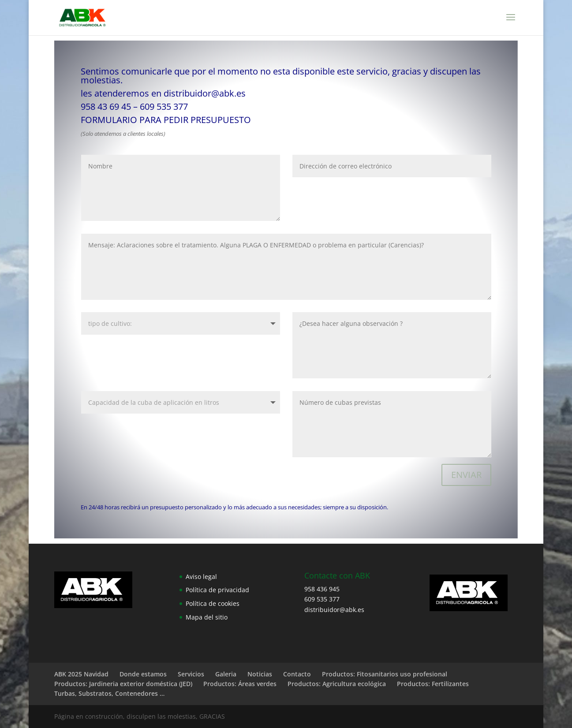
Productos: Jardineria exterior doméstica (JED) (123, 684)
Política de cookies (213, 603)
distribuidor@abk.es (205, 93)
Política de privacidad (217, 590)
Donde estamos (143, 674)
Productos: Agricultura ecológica (337, 684)
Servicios (191, 674)
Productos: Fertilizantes (433, 684)
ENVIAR (466, 475)
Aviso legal (201, 577)
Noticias (260, 674)
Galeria (226, 674)
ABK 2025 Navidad (81, 674)
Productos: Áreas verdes (240, 684)
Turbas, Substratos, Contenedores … (109, 693)
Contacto (297, 674)
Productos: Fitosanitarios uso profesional (385, 674)
